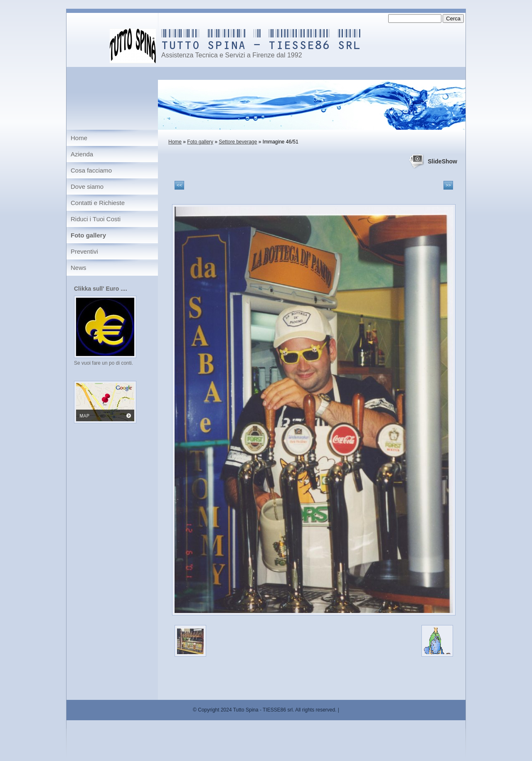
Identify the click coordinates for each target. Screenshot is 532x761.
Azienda (82, 154)
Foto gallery (200, 142)
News (79, 268)
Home (175, 142)
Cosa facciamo (91, 170)
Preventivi (84, 251)
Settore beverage (238, 142)
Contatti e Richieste (98, 203)
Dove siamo (87, 187)
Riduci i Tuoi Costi (96, 219)
